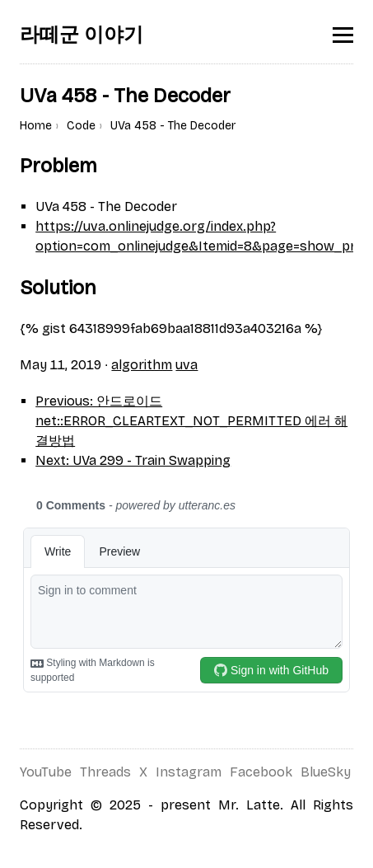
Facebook (261, 772)
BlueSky (326, 772)
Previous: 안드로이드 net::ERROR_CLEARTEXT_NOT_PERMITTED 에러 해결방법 (191, 421)
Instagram (189, 772)
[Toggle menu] (343, 35)
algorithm (142, 365)
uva (186, 365)
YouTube (46, 772)
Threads (105, 772)
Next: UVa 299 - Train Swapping (133, 460)
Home (36, 126)
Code (81, 126)
